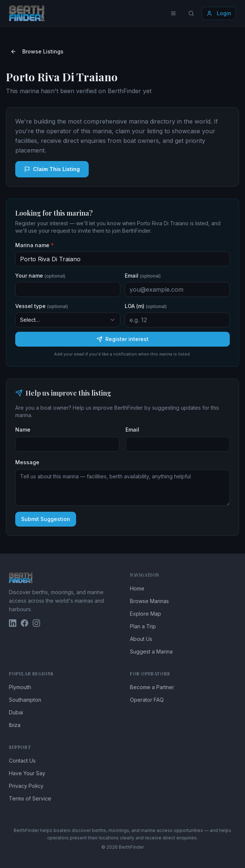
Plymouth (20, 687)
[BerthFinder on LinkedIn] (13, 623)
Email (143, 276)
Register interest (122, 339)
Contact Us (22, 761)
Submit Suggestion (46, 519)
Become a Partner (152, 687)
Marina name (35, 245)
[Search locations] (191, 13)
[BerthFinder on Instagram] (36, 623)
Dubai (16, 712)
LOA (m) (146, 306)
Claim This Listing (52, 169)
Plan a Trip (143, 626)
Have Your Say (27, 773)
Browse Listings (37, 51)
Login (219, 13)
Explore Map (146, 614)
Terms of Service (30, 798)
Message (27, 462)
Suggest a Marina (151, 651)
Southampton (25, 700)
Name (23, 430)
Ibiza (15, 725)
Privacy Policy (26, 786)
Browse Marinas (149, 601)
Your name (40, 276)
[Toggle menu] (173, 13)
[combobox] (68, 320)
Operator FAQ (147, 700)
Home (137, 588)
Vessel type (42, 306)
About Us (141, 639)
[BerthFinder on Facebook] (24, 623)
